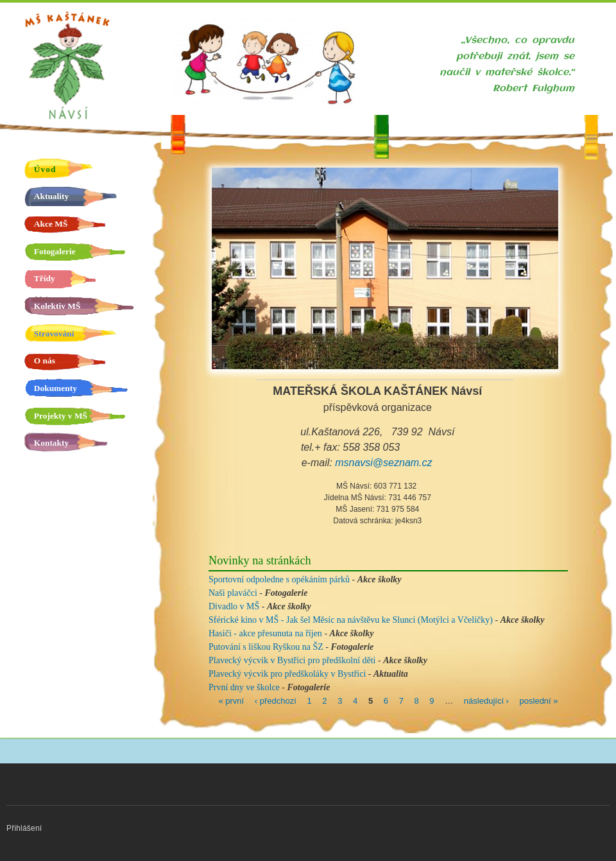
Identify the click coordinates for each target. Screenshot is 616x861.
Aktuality (51, 196)
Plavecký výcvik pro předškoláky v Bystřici (287, 674)
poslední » (539, 700)
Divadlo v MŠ (234, 606)
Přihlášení (24, 828)
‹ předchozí (276, 700)
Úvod (45, 169)
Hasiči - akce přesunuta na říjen (265, 633)
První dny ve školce (244, 687)
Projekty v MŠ (61, 416)
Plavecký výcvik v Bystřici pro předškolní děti (292, 660)
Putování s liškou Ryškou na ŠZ (266, 647)
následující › (486, 700)
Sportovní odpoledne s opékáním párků (279, 579)
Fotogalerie (55, 251)
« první (231, 700)
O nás (45, 361)
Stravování (54, 334)
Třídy (45, 278)
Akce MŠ (51, 224)
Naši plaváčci (233, 593)
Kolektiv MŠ (57, 306)
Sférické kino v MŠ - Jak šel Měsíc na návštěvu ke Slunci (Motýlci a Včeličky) (351, 620)
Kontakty (51, 443)
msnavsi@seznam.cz (383, 463)
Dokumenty (56, 388)
